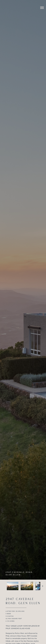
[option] (13, 586)
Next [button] (43, 586)
